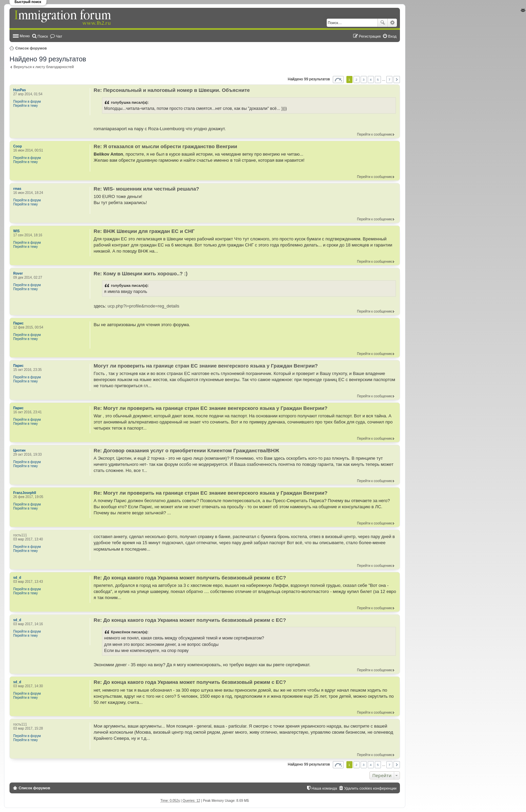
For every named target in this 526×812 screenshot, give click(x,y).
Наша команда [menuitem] (324, 788)
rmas (17, 189)
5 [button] (378, 80)
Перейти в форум (27, 102)
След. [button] (397, 80)
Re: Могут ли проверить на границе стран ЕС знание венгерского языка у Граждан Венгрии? (210, 408)
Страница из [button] (338, 80)
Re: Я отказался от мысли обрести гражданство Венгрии (165, 146)
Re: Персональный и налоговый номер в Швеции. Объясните (172, 90)
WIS (16, 231)
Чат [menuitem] (59, 36)
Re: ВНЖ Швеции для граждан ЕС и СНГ (144, 231)
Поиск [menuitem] (43, 36)
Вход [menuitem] (392, 36)
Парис (18, 323)
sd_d (17, 578)
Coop (18, 146)
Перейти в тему (26, 106)
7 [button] (389, 80)
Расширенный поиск (392, 23)
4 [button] (371, 80)
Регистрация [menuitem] (370, 36)
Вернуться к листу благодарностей (44, 67)
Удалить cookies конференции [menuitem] (370, 788)
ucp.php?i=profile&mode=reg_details (143, 306)
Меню (25, 36)
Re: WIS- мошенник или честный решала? (146, 189)
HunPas (19, 90)
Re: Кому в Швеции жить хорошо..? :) (140, 273)
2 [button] (357, 80)
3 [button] (364, 80)
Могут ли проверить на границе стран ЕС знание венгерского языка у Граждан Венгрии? (206, 366)
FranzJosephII (25, 493)
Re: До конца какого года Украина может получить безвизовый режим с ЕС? (190, 578)
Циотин (19, 450)
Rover (18, 273)
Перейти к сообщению (375, 134)
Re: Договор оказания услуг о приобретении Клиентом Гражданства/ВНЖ (186, 450)
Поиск (383, 23)
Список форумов (31, 48)
